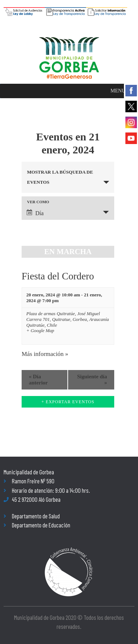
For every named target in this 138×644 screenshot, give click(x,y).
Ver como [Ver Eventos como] (38, 202)
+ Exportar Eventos (68, 402)
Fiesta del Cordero (58, 276)
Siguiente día (92, 380)
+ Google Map (40, 330)
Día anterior (38, 380)
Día (35, 213)
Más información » (45, 354)
